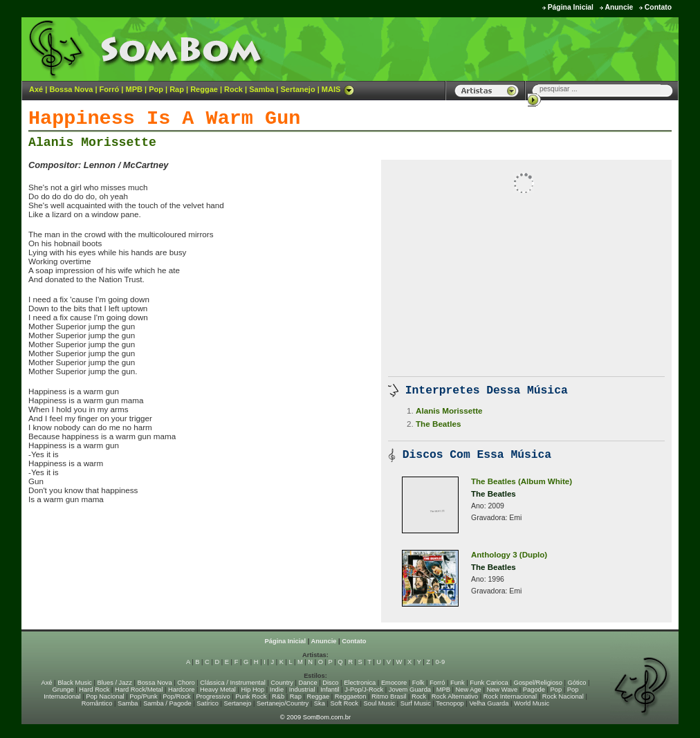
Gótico (577, 683)
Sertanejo (297, 89)
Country (282, 683)
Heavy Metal (218, 690)
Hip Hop (253, 690)
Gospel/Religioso (538, 683)
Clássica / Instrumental (232, 683)
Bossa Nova (71, 89)
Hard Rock (94, 690)
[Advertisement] (506, 48)
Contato (658, 7)
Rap (177, 89)
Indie (277, 690)
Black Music (75, 683)
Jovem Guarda (410, 690)
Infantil (330, 690)
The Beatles (438, 424)
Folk (418, 683)
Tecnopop (450, 703)
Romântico (97, 703)
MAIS (338, 89)
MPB (134, 89)
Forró (110, 89)
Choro (186, 683)
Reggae (204, 89)
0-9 (440, 662)
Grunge (63, 690)
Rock (233, 89)
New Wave (502, 690)
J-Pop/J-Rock (364, 690)
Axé (36, 89)
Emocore (394, 683)
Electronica (360, 683)
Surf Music (416, 703)
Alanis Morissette (92, 142)
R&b (278, 697)
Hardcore (181, 690)
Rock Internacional (510, 697)
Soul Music (380, 703)
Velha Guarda (489, 703)
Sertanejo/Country (283, 703)
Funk (458, 683)
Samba (261, 89)
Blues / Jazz (115, 683)
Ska (320, 703)
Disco (330, 683)
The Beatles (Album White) (522, 481)
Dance (308, 683)
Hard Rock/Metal (139, 690)
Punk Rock (251, 697)
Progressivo (213, 697)
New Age (468, 690)
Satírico (208, 703)
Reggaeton (351, 697)
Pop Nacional (105, 697)
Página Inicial (571, 7)
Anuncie (619, 7)
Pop (156, 89)
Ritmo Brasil (389, 697)
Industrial (302, 690)
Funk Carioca (489, 683)
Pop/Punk (143, 697)
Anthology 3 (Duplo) (509, 555)
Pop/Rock (176, 697)
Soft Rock (344, 703)
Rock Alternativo (455, 697)
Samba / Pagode (167, 703)
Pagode (534, 690)
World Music (532, 703)
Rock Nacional (563, 697)
